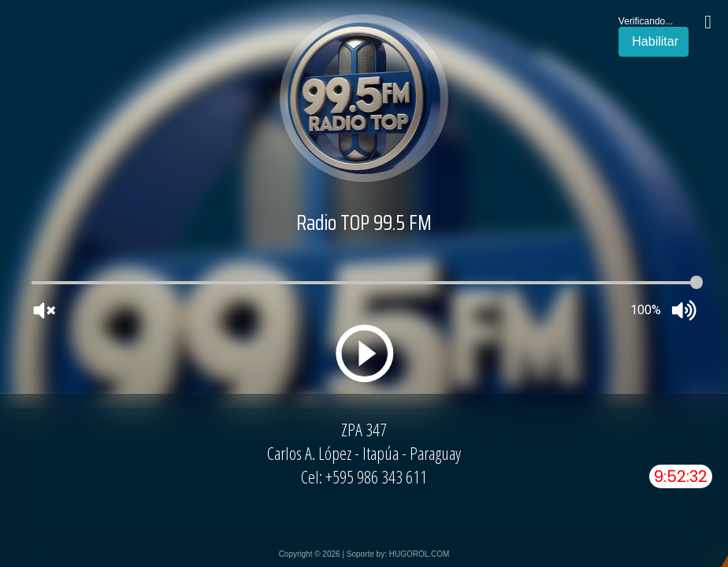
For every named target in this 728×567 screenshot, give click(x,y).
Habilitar (654, 41)
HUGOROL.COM (420, 554)
